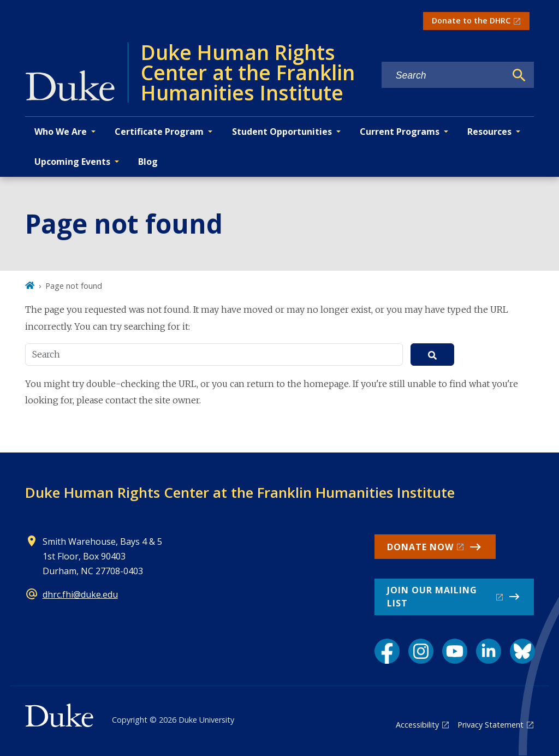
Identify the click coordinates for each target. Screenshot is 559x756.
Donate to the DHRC (471, 20)
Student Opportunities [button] (282, 132)
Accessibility (417, 725)
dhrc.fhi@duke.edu (80, 594)
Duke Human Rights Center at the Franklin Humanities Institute (240, 492)
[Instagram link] (421, 651)
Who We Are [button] (61, 132)
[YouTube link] (455, 651)
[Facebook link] (387, 651)
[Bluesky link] (522, 651)
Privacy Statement (490, 725)
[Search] (519, 75)
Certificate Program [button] (159, 132)
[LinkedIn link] (489, 651)
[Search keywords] (444, 76)
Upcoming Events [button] (72, 162)
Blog (148, 162)
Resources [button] (489, 132)
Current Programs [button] (400, 132)
